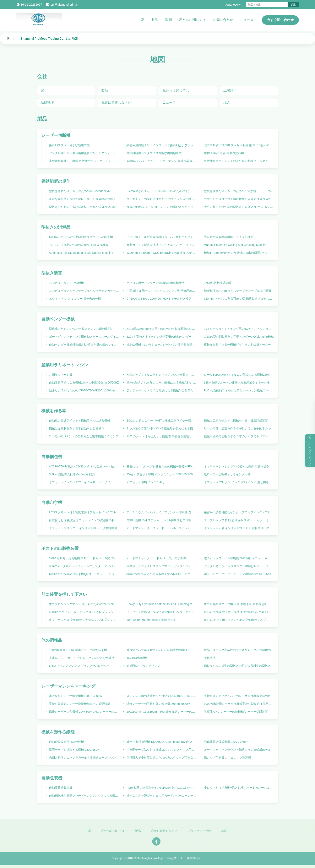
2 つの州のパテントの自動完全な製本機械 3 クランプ (83, 436)
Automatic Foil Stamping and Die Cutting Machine (81, 253)
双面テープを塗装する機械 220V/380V (74, 750)
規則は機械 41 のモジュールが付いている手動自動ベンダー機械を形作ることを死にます (161, 345)
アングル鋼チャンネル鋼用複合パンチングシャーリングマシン (84, 153)
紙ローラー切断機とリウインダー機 (227, 474)
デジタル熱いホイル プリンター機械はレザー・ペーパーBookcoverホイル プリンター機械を (238, 566)
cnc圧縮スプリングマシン (143, 666)
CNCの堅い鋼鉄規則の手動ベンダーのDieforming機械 (238, 337)
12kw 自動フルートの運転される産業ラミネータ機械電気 (238, 383)
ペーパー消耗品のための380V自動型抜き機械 (78, 245)
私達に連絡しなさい (116, 102)
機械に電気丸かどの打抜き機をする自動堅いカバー (159, 574)
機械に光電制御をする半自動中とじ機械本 (76, 428)
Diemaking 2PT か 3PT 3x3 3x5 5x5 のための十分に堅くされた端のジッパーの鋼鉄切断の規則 (161, 191)
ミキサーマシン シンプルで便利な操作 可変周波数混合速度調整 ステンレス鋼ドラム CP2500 (238, 466)
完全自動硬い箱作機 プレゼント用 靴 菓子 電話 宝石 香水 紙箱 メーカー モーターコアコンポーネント (238, 145)
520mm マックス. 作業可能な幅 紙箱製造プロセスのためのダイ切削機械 (238, 299)
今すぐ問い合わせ (280, 20)
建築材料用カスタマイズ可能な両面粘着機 (154, 153)
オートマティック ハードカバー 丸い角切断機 (156, 558)
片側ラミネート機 (60, 375)
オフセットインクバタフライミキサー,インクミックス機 (84, 482)
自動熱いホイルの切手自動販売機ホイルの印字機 (81, 237)
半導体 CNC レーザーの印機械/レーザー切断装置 (235, 712)
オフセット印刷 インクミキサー (147, 482)
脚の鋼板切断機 (136, 658)
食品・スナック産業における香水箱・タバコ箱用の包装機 (238, 650)
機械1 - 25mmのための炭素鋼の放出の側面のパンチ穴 (238, 253)
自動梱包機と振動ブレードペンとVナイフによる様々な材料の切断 (84, 796)
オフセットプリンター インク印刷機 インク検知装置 (83, 528)
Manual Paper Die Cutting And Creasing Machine (235, 245)
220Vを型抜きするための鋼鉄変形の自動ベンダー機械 (161, 337)
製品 (155, 20)
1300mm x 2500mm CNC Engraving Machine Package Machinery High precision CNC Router (161, 253)
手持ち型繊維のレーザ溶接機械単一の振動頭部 (79, 704)
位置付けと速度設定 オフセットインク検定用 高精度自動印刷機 (84, 520)
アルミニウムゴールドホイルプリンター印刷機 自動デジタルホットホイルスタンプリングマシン (161, 512)
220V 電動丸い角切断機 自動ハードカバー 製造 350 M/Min (84, 558)
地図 (224, 832)
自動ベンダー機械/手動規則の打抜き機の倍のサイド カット (84, 345)
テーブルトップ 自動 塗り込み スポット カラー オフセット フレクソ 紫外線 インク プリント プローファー (238, 520)
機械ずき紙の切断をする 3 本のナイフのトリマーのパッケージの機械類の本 (238, 436)
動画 (169, 20)
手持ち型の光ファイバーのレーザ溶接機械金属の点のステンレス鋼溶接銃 (238, 696)
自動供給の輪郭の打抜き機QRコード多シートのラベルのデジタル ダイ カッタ (84, 574)
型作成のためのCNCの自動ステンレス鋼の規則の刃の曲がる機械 (84, 329)
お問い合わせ (223, 20)
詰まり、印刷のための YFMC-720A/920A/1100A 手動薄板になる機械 (84, 390)
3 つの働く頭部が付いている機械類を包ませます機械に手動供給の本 (161, 428)
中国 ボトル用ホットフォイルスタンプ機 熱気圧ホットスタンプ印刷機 (161, 291)
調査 (293, 5)
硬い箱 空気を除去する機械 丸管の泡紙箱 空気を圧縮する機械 (238, 612)
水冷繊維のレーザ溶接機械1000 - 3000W (75, 696)
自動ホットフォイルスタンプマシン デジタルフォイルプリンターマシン (161, 566)
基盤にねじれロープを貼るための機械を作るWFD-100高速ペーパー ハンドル (161, 466)
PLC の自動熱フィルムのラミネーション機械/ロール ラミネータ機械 (238, 390)
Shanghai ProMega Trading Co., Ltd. (162, 860)
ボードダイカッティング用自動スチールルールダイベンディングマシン (84, 337)
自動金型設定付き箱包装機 (66, 742)
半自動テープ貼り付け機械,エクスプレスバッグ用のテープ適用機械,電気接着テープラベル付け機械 (161, 750)
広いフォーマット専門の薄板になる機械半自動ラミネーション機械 (161, 390)
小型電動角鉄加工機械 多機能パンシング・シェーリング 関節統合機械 (84, 161)
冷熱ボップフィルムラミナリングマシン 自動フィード (161, 375)
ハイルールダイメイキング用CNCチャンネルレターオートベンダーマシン (238, 329)
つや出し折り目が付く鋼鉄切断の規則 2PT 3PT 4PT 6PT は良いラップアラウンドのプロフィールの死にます (238, 199)
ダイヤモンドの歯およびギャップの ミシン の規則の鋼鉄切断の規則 (161, 199)
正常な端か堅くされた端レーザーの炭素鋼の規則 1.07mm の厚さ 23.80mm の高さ (84, 199)
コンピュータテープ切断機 (66, 283)
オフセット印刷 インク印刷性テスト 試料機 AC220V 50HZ (238, 528)
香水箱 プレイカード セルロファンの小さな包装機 (81, 658)
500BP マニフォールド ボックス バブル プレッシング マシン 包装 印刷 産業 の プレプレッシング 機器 (84, 612)
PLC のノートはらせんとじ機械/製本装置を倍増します (161, 436)
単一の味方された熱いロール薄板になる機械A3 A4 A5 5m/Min (161, 383)
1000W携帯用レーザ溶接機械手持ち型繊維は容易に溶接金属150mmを (238, 704)
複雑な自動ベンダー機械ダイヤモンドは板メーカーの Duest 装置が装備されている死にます (238, 345)
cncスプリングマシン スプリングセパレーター (79, 666)
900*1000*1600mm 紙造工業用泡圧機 (151, 620)
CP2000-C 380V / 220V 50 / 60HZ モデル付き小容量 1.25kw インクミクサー (161, 299)
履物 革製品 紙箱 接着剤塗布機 (224, 153)
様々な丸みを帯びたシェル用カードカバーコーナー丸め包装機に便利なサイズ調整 (161, 796)
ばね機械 (209, 658)
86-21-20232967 (31, 5)
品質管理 (47, 102)
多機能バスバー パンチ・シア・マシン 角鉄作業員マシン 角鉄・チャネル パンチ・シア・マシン (161, 161)
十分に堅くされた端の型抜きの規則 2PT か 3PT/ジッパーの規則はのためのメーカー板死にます (238, 207)
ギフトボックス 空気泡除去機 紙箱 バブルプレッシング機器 (84, 620)
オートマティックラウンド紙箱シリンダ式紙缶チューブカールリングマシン (238, 750)
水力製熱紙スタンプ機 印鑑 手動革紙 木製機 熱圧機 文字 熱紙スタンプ (238, 604)
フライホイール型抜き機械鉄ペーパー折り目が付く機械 (161, 237)
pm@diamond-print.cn (65, 5)
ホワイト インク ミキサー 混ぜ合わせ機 (75, 299)
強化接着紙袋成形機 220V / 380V (225, 742)
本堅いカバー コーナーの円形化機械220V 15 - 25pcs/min (238, 574)
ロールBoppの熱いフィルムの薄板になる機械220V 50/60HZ (238, 375)
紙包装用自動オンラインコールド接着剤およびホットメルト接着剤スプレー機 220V (161, 145)
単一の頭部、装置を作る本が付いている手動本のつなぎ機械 (238, 428)
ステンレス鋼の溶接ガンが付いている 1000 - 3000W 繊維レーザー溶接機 (161, 696)
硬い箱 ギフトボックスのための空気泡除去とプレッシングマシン (238, 620)
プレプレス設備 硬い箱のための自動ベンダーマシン (160, 612)
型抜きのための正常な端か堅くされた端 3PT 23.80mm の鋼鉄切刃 (84, 207)
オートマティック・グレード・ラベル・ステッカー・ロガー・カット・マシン (161, 528)
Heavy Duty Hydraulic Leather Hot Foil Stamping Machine (161, 604)
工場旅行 (230, 90)
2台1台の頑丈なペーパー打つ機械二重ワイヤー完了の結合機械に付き (161, 421)
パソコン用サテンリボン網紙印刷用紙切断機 (155, 283)
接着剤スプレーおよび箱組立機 (69, 145)
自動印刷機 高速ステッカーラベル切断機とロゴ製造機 (161, 520)
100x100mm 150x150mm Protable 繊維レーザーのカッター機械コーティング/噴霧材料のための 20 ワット (161, 712)
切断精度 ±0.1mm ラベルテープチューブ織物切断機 (237, 291)
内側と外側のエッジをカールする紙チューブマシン (82, 758)
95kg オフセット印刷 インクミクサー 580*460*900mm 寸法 (161, 474)
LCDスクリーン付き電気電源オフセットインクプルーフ (84, 512)
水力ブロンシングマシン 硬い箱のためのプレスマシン (84, 604)
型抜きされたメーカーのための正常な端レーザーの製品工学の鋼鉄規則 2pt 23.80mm (238, 191)
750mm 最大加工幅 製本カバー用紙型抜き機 (77, 650)
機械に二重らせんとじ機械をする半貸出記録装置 (235, 421)
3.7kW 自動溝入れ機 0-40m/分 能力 (72, 474)
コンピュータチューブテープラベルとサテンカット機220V (84, 291)
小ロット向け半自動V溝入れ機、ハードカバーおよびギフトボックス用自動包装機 (238, 788)
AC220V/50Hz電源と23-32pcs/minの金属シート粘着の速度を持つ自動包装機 (84, 466)
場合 (227, 102)
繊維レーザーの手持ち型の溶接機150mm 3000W (158, 704)
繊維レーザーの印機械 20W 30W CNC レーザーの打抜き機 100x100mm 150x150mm (84, 712)
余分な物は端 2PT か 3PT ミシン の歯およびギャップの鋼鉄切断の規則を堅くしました (161, 207)
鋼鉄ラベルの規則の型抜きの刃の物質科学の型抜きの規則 (238, 666)
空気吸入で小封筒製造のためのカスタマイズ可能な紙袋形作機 (161, 758)
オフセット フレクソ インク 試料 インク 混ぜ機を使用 (238, 482)
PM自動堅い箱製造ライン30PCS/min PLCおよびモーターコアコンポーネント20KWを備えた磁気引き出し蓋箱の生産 (161, 788)
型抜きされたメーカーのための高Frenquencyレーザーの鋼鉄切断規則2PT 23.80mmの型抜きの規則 (84, 191)
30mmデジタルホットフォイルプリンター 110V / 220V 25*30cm (84, 566)
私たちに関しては (192, 20)
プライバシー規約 (199, 832)
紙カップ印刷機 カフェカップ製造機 (227, 758)
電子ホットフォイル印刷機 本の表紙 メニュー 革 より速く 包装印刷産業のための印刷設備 (238, 558)
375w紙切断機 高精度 (218, 283)
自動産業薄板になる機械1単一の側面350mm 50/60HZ (83, 383)
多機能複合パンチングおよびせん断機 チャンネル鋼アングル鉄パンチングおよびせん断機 (238, 161)
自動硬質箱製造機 (60, 788)
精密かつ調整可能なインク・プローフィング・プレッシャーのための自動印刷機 (238, 512)
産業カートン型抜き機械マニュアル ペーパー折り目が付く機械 (161, 245)
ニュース (247, 20)
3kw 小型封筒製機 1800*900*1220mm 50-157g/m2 (159, 742)
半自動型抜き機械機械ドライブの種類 (228, 237)
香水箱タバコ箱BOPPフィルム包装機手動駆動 (156, 650)
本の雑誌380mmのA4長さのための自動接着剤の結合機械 (161, 329)
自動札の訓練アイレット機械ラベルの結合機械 (79, 421)
